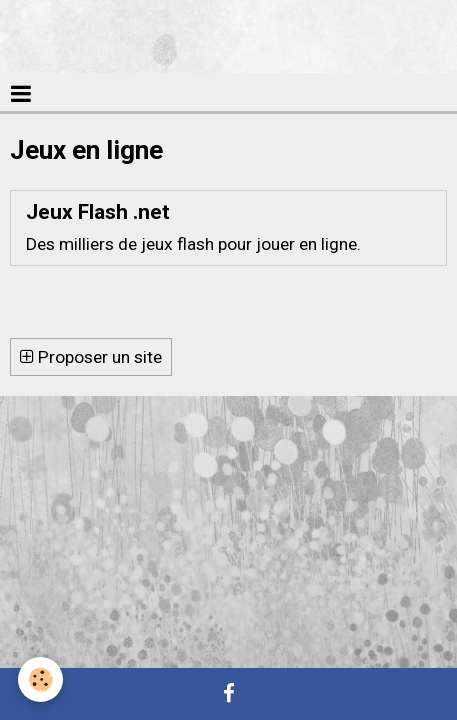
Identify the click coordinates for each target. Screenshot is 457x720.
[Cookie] (40, 679)
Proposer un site (91, 357)
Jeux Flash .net (98, 212)
